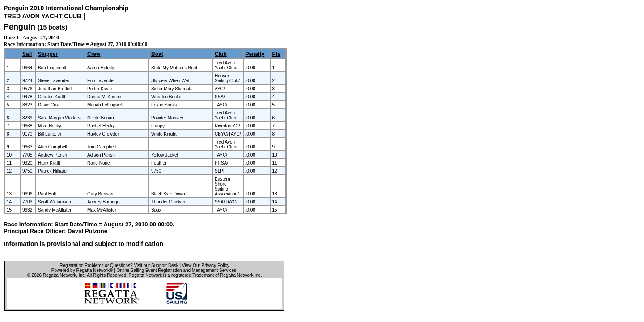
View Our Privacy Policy (206, 265)
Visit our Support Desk (156, 265)
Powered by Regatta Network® (82, 270)
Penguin (19, 27)
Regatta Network (59, 275)
